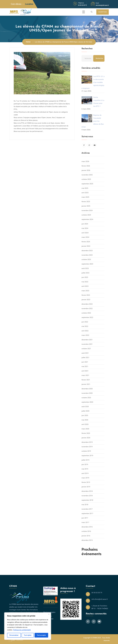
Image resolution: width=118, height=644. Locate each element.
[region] (28, 626)
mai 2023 (85, 282)
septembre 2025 (87, 184)
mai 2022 (85, 326)
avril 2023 (85, 286)
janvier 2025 (86, 206)
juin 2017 (85, 518)
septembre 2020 (87, 402)
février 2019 (86, 482)
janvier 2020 (86, 438)
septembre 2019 (87, 456)
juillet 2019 (85, 460)
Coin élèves (16, 4)
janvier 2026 (86, 170)
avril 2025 (85, 193)
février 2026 (86, 166)
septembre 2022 (87, 317)
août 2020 (85, 407)
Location (29, 4)
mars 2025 (85, 197)
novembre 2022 (87, 309)
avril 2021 (85, 371)
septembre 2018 (87, 500)
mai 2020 (85, 420)
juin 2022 (85, 322)
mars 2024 (85, 237)
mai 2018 (85, 505)
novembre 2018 (87, 496)
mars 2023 (85, 291)
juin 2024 (85, 224)
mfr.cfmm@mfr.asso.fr (102, 5)
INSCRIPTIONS (103, 12)
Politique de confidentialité (22, 630)
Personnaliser (14, 635)
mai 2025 (85, 188)
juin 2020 (85, 415)
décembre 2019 (87, 442)
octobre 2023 (86, 260)
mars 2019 (85, 478)
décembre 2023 (87, 251)
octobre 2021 (86, 349)
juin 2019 (85, 464)
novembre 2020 (87, 393)
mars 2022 (85, 335)
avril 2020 (85, 424)
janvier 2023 (86, 300)
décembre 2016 (87, 527)
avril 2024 (85, 233)
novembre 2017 (87, 509)
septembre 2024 (87, 219)
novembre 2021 (87, 344)
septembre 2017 (87, 514)
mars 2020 (85, 429)
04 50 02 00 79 (82, 5)
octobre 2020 (86, 398)
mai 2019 (85, 469)
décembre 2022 (87, 304)
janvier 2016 (86, 536)
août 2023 (85, 268)
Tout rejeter (28, 635)
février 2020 (86, 433)
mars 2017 (85, 522)
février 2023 (86, 295)
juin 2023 (85, 277)
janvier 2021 (86, 384)
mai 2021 (85, 366)
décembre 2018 (87, 491)
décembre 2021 (87, 340)
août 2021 (85, 353)
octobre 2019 (86, 451)
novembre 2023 (87, 255)
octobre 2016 (86, 531)
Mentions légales (49, 612)
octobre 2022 (86, 313)
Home (28, 42)
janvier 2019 (86, 487)
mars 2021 (85, 375)
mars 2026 (85, 161)
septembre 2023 (87, 264)
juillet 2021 (85, 358)
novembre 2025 (87, 175)
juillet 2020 (85, 411)
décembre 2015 (87, 540)
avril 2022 (85, 331)
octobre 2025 (86, 179)
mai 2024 (85, 228)
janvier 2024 (86, 246)
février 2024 (86, 242)
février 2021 (86, 380)
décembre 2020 (87, 389)
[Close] (49, 614)
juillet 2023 (85, 273)
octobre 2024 (86, 215)
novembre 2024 (87, 210)
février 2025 (86, 202)
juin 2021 (85, 362)
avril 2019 (85, 473)
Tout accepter (41, 635)
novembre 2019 (87, 447)
